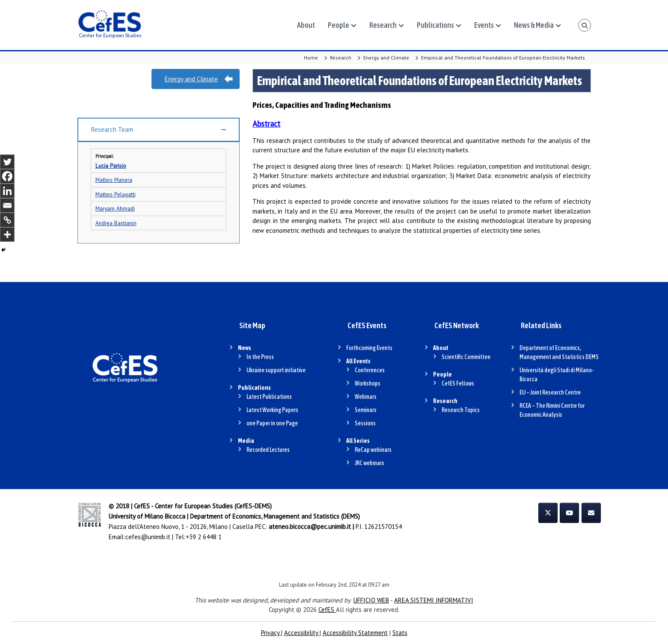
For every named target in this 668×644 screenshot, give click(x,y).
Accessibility (302, 633)
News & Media (534, 25)
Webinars (366, 397)
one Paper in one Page (272, 423)
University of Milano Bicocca (147, 516)
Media (246, 441)
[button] (159, 130)
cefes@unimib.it (148, 537)
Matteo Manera (114, 180)
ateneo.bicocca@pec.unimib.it (310, 527)
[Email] (7, 205)
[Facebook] (7, 176)
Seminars (366, 410)
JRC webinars (370, 463)
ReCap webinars (373, 450)
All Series (358, 441)
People (338, 25)
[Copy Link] (7, 220)
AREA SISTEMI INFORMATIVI (434, 600)
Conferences (370, 370)
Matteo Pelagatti (116, 194)
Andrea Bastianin (116, 223)
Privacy (271, 633)
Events (484, 25)
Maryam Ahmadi (115, 208)
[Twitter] (7, 162)
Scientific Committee (466, 357)
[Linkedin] (7, 191)
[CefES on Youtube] (569, 513)
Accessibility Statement (355, 633)
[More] (7, 234)
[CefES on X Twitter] (548, 513)
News (245, 348)
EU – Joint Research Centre (550, 392)
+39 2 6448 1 (204, 537)
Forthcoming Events (369, 348)
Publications (435, 25)
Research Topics (461, 410)
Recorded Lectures (268, 450)
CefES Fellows (458, 383)
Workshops (368, 383)
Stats (400, 633)
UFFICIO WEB (371, 600)
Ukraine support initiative (276, 370)
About (306, 25)
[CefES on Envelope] (591, 513)
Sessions (365, 423)
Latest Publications (269, 397)
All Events (358, 361)
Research (383, 25)
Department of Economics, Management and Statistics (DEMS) (275, 516)
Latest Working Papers (272, 410)
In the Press (260, 357)
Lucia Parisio (111, 166)
